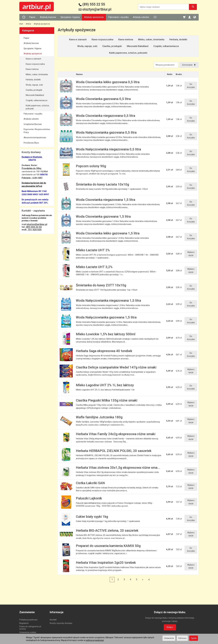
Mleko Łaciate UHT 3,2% (94, 267)
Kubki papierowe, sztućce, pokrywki (128, 53)
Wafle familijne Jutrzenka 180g (99, 417)
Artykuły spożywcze (94, 17)
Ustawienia (169, 638)
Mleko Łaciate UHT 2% (93, 250)
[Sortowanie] (189, 65)
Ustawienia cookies (28, 632)
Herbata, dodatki (178, 39)
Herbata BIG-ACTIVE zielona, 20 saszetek (107, 531)
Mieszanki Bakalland (138, 46)
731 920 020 (34, 230)
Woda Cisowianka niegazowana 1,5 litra (106, 200)
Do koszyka (191, 86)
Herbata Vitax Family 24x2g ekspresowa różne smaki (116, 434)
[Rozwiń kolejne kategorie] (155, 17)
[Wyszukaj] (193, 7)
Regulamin (24, 623)
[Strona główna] (24, 17)
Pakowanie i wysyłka (118, 17)
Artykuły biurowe (48, 17)
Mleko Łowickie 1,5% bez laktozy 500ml (106, 334)
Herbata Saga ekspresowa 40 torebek (104, 351)
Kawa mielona (126, 39)
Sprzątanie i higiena (70, 17)
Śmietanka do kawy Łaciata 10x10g (102, 184)
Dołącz (170, 627)
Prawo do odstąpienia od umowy (30, 628)
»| (149, 579)
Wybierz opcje (191, 254)
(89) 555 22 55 (34, 227)
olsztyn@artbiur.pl (37, 224)
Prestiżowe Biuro (31, 143)
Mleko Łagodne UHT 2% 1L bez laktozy (105, 385)
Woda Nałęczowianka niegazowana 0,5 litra (108, 149)
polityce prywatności (95, 640)
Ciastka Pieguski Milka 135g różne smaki (107, 400)
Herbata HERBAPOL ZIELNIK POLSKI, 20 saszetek (114, 451)
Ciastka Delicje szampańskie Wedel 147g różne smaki (116, 367)
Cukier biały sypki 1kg (92, 517)
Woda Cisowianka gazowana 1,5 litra (103, 217)
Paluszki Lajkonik (89, 498)
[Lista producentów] (166, 65)
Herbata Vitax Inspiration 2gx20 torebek (106, 563)
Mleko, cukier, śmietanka (151, 39)
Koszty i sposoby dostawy (61, 623)
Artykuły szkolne (141, 17)
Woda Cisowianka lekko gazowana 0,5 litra (108, 82)
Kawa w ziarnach (78, 39)
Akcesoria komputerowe (35, 137)
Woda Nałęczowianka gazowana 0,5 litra (106, 132)
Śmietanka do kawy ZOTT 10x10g (101, 285)
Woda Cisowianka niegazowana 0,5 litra (106, 116)
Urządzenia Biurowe (33, 124)
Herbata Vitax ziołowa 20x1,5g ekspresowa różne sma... (118, 468)
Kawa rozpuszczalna (102, 39)
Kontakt (53, 620)
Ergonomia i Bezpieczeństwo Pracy (37, 131)
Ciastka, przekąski (112, 46)
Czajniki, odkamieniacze (166, 46)
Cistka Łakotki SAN (90, 483)
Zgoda (194, 638)
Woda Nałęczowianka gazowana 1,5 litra (106, 317)
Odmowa (182, 638)
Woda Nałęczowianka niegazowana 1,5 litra (108, 301)
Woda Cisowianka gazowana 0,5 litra (103, 99)
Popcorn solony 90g (91, 166)
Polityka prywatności (28, 620)
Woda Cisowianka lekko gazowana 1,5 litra (108, 233)
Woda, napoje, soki (87, 46)
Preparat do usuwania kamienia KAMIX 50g (108, 546)
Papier (32, 17)
